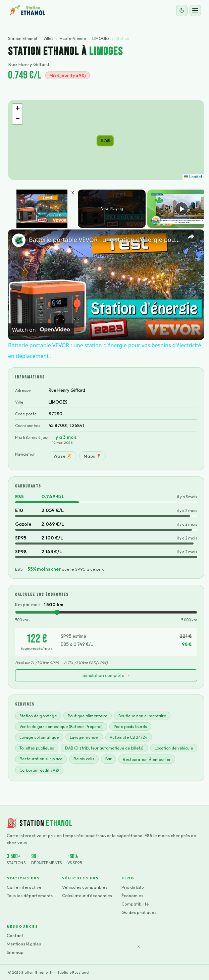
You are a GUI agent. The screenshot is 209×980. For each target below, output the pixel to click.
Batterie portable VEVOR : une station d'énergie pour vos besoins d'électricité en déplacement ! (105, 240)
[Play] (181, 209)
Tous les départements (30, 895)
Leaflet (193, 177)
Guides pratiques (139, 912)
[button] (105, 141)
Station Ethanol (22, 38)
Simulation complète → (106, 675)
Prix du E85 (133, 887)
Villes (48, 38)
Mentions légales (24, 944)
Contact (15, 935)
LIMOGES (101, 38)
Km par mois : (39, 605)
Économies (132, 895)
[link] (19, 240)
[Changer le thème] (182, 10)
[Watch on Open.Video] (41, 330)
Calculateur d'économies (87, 895)
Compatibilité (135, 904)
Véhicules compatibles (85, 887)
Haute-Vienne (73, 38)
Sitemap (15, 952)
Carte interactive (24, 887)
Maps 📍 (92, 456)
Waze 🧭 (63, 456)
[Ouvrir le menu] (195, 10)
